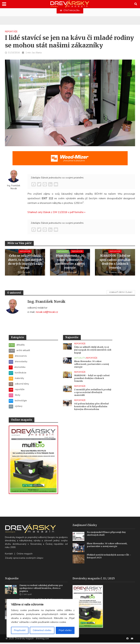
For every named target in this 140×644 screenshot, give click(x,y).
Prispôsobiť (20, 630)
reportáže (11, 32)
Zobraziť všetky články (121, 292)
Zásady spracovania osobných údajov (24, 559)
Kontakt (9, 555)
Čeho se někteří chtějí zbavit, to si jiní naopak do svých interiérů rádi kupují (25, 262)
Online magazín (25, 555)
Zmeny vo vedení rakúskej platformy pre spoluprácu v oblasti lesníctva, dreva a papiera (42, 590)
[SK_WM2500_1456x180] (70, 160)
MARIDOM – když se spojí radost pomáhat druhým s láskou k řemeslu (115, 262)
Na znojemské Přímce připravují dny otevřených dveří (108, 535)
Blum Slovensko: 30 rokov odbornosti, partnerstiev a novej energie (70, 262)
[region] (43, 618)
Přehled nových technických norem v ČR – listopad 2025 (110, 558)
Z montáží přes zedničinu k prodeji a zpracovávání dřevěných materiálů (89, 393)
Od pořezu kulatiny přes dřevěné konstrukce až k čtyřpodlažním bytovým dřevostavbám (92, 408)
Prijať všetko (65, 630)
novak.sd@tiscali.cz (47, 312)
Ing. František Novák (14, 187)
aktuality (62, 254)
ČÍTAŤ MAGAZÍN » (70, 11)
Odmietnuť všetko (42, 630)
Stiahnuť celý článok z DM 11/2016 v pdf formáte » (56, 212)
